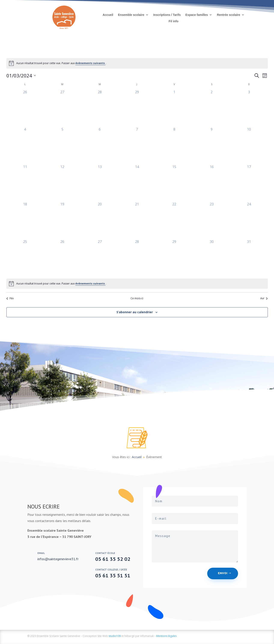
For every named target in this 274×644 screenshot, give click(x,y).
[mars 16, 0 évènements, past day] (212, 183)
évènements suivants (90, 63)
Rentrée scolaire (229, 15)
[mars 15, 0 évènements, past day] (174, 183)
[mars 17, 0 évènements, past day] (249, 183)
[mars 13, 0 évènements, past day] (100, 183)
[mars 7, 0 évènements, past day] (137, 145)
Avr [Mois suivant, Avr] (264, 298)
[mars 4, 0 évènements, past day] (25, 145)
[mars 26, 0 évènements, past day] (62, 258)
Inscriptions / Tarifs (167, 15)
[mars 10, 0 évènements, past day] (249, 145)
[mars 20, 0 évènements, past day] (100, 220)
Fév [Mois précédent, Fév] (10, 298)
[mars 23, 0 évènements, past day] (212, 220)
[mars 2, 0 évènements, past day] (212, 108)
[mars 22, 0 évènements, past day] (174, 220)
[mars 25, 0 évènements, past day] (25, 258)
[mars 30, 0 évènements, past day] (212, 258)
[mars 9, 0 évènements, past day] (212, 145)
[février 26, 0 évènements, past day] (25, 108)
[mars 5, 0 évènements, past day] (62, 145)
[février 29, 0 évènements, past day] (137, 108)
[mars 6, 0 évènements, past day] (100, 145)
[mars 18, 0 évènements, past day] (25, 220)
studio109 (115, 636)
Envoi (223, 573)
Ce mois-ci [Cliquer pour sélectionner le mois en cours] (137, 298)
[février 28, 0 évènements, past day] (100, 108)
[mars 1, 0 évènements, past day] (174, 108)
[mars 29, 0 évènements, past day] (174, 258)
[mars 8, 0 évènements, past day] (174, 145)
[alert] (137, 63)
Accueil (108, 15)
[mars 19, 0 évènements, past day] (62, 220)
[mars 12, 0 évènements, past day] (62, 183)
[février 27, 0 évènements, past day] (62, 108)
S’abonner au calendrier (135, 312)
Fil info (174, 21)
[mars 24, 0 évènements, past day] (249, 220)
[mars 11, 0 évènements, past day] (25, 183)
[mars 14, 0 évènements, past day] (137, 183)
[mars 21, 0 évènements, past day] (137, 220)
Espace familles (197, 15)
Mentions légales (166, 636)
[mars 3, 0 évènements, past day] (249, 108)
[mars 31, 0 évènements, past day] (249, 258)
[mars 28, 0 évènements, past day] (137, 258)
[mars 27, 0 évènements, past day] (100, 258)
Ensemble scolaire (131, 15)
